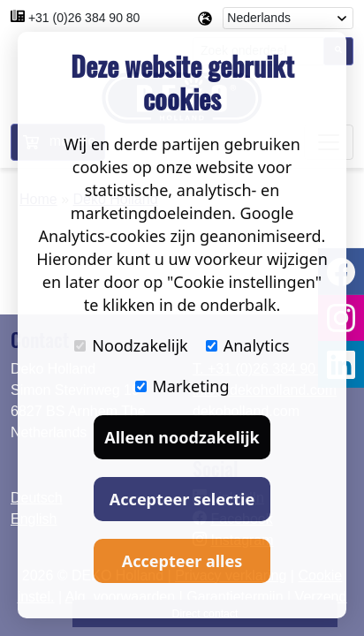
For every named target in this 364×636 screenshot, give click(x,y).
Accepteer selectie (182, 499)
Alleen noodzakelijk (182, 437)
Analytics (248, 345)
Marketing (182, 386)
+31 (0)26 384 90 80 (84, 18)
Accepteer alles (182, 561)
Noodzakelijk (131, 345)
